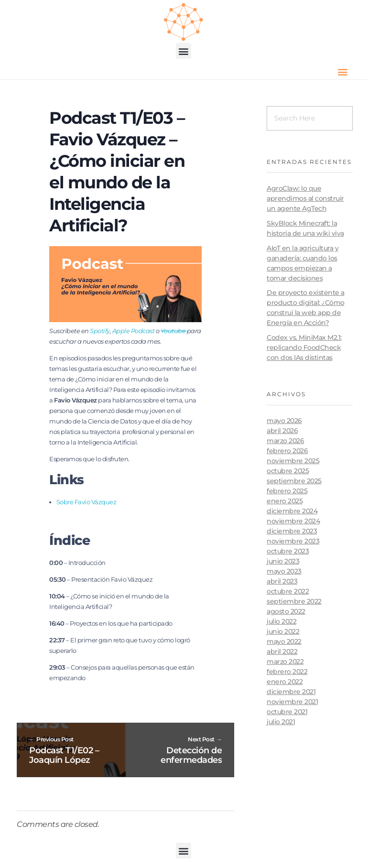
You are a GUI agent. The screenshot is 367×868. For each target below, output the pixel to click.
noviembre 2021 (292, 702)
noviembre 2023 (293, 541)
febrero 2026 (287, 451)
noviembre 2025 (293, 461)
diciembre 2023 (292, 531)
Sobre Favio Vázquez (86, 502)
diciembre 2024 (292, 511)
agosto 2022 (286, 611)
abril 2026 (282, 431)
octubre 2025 (288, 471)
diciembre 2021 (291, 692)
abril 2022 (282, 651)
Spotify (100, 331)
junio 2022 (283, 631)
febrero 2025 (287, 491)
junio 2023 (283, 561)
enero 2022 (285, 682)
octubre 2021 (287, 712)
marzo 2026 (285, 441)
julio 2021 (281, 722)
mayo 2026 (284, 421)
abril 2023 (282, 581)
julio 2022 (281, 621)
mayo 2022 (284, 641)
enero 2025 (285, 501)
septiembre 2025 (294, 481)
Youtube (174, 331)
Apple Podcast (134, 331)
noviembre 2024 (293, 521)
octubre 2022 (288, 591)
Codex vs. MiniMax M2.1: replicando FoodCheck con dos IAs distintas (304, 347)
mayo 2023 (284, 571)
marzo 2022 (285, 662)
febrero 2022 (287, 672)
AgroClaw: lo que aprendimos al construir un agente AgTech (305, 198)
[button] (184, 51)
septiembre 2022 (294, 601)
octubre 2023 (288, 551)
